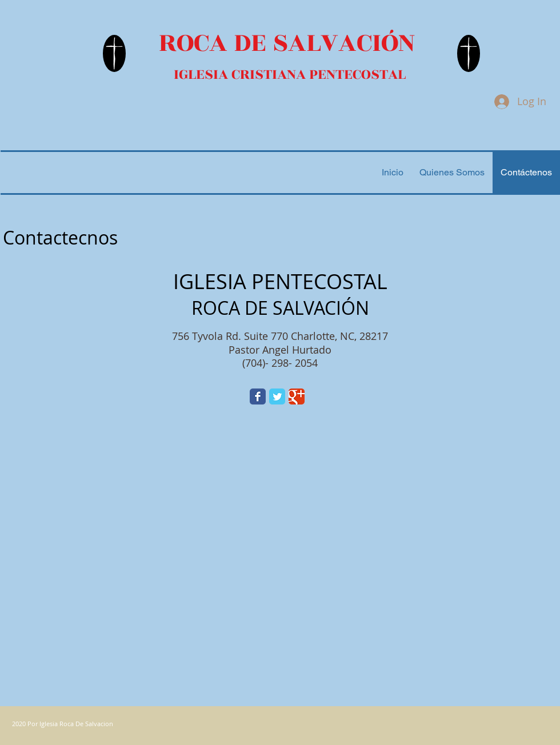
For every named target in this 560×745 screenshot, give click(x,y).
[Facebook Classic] (258, 396)
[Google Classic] (297, 396)
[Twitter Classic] (277, 396)
